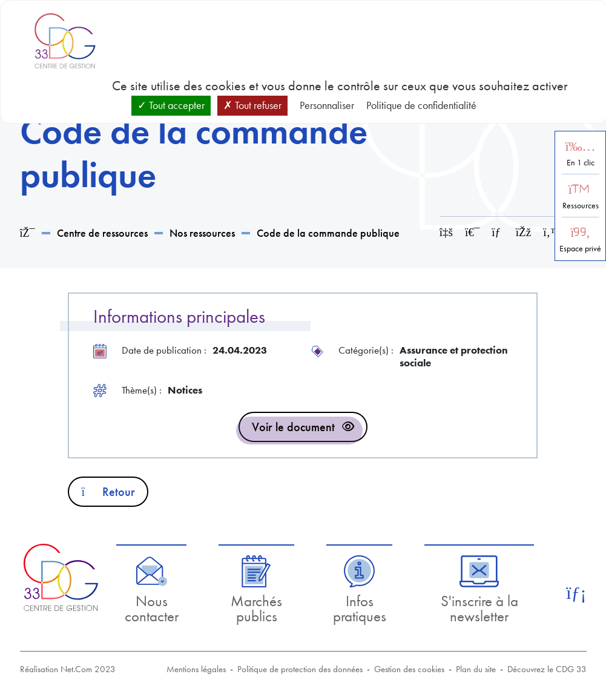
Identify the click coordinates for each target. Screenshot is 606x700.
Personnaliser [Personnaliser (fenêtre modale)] (327, 105)
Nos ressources (202, 233)
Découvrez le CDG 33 (547, 669)
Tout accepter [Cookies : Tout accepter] (171, 105)
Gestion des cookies (409, 669)
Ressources (581, 206)
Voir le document (293, 427)
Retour (108, 492)
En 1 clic (581, 163)
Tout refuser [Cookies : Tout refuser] (252, 105)
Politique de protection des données (300, 669)
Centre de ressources (102, 233)
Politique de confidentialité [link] (421, 105)
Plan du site (476, 669)
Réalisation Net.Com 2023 (68, 669)
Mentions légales (196, 669)
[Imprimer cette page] (472, 232)
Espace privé (580, 249)
